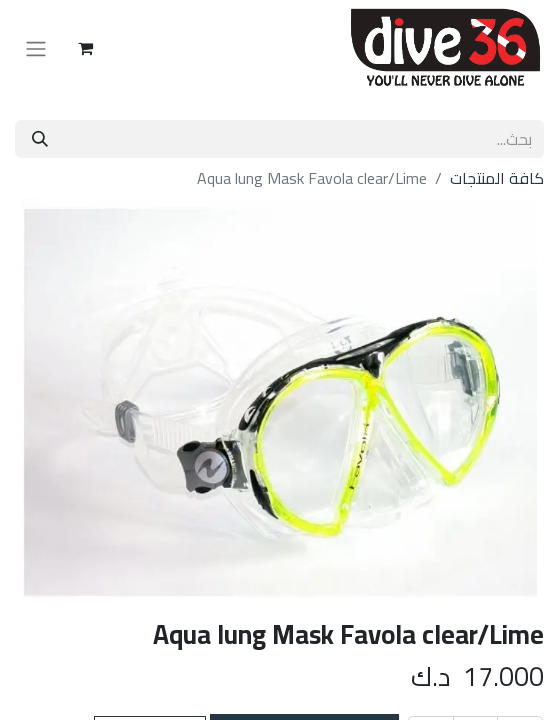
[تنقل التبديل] (36, 48)
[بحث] (40, 139)
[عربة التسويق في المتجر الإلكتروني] (85, 48)
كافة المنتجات (497, 178)
